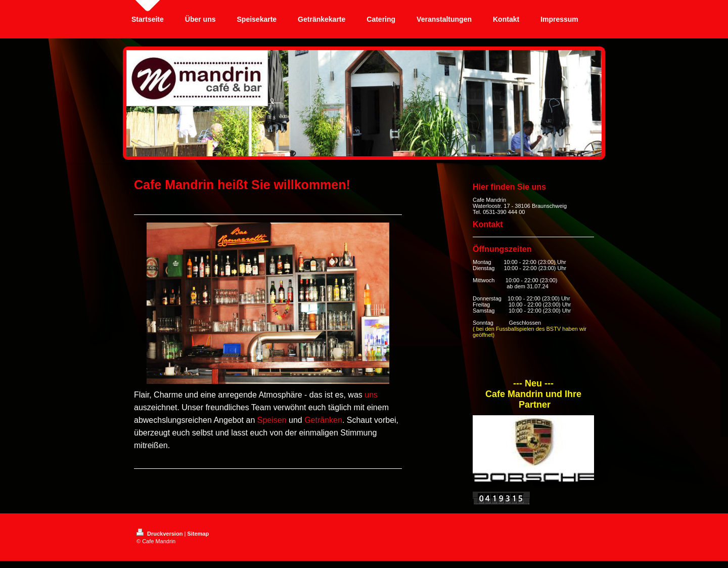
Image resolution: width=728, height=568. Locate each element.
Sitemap (198, 534)
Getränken (323, 420)
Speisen (272, 420)
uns (371, 395)
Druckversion (160, 534)
